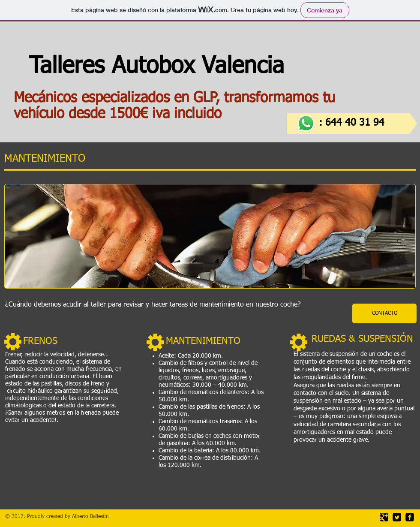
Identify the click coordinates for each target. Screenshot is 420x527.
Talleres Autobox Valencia (172, 67)
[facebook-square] (410, 517)
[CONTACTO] (384, 313)
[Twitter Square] (397, 517)
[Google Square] (384, 517)
